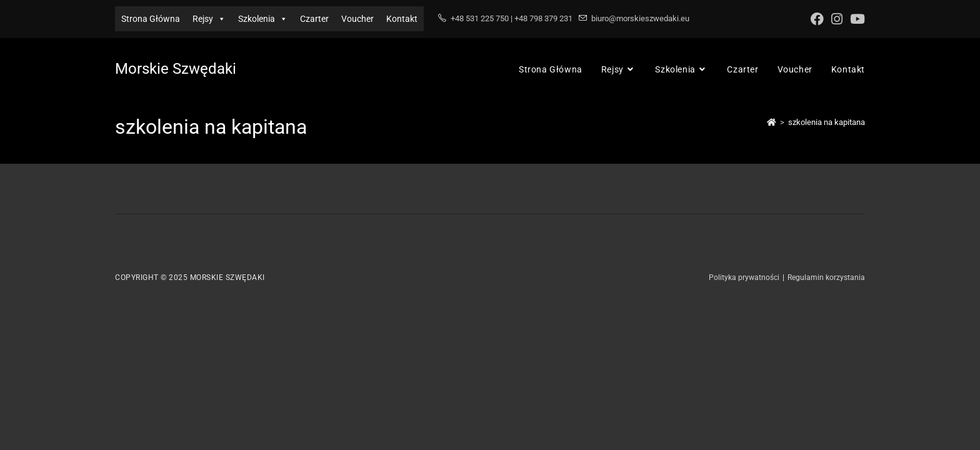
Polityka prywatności (744, 277)
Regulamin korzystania (826, 277)
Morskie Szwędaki (176, 69)
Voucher (357, 19)
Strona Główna (151, 19)
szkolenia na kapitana (827, 122)
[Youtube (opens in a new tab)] (856, 19)
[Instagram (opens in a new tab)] (837, 19)
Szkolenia (263, 19)
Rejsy (209, 19)
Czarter (314, 19)
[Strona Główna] (772, 122)
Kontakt (402, 19)
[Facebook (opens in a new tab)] (817, 19)
